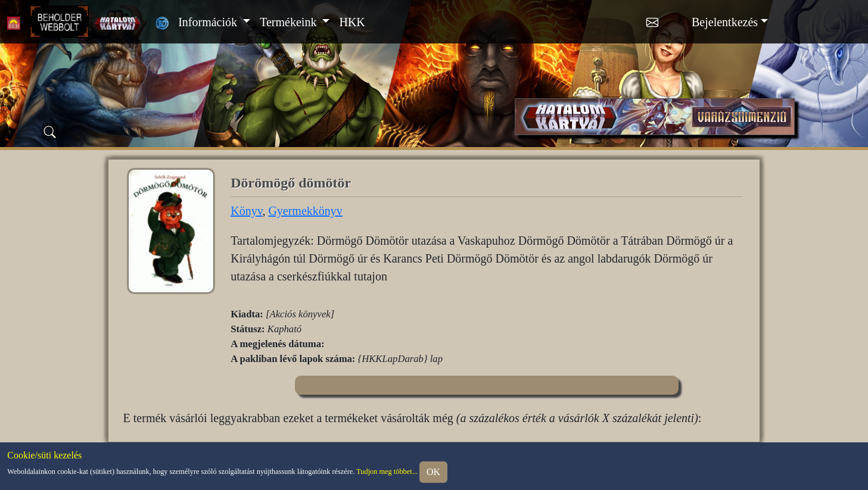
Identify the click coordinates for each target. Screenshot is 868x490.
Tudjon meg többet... (387, 471)
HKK (352, 22)
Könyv (246, 211)
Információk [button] (209, 22)
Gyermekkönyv (305, 211)
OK (433, 472)
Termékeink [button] (290, 22)
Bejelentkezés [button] (725, 22)
